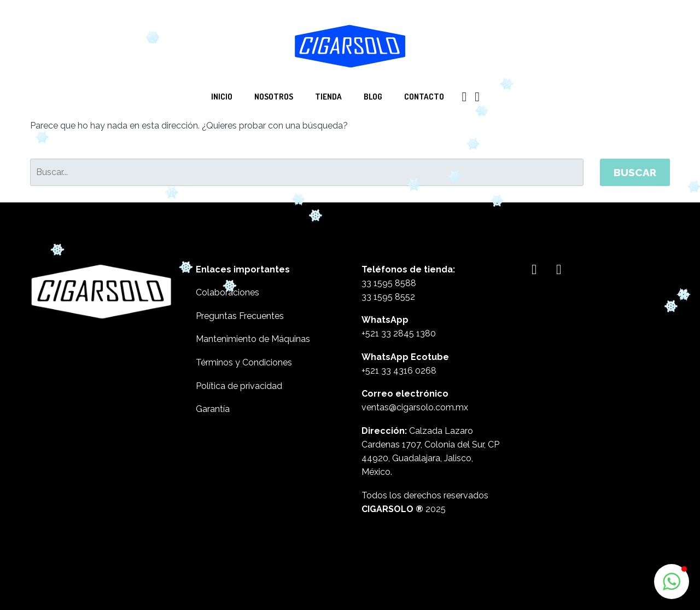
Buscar (635, 172)
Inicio (222, 97)
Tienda (328, 97)
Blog (373, 97)
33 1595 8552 (388, 297)
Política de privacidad (239, 386)
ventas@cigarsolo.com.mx (415, 407)
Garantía (213, 409)
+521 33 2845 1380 (399, 333)
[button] (672, 582)
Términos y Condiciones (244, 362)
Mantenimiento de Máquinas (253, 339)
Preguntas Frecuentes (240, 316)
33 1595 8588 (389, 283)
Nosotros (274, 97)
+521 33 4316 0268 (399, 371)
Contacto (424, 97)
